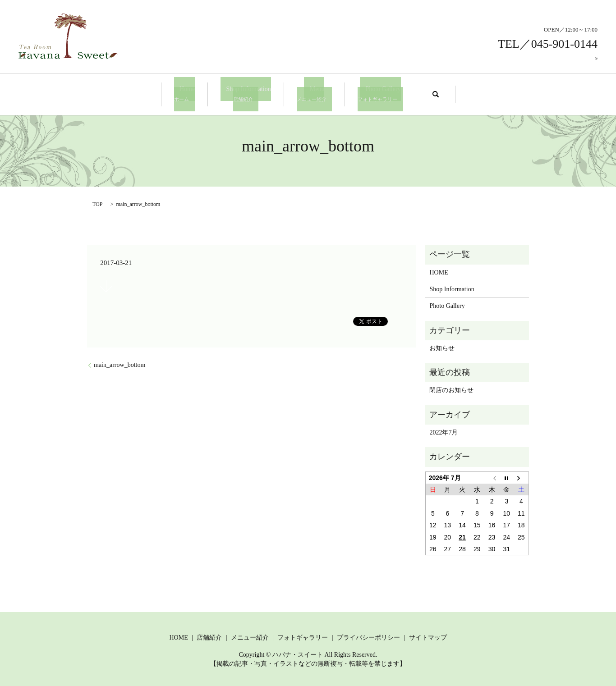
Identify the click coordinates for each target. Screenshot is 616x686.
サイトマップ (428, 636)
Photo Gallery (372, 94)
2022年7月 (444, 432)
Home (193, 94)
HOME (439, 271)
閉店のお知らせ (451, 389)
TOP (97, 203)
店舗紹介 (209, 636)
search (424, 94)
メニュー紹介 (250, 636)
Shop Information (249, 94)
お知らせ (442, 347)
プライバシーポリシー (368, 636)
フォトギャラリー (303, 636)
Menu (312, 94)
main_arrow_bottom (120, 364)
